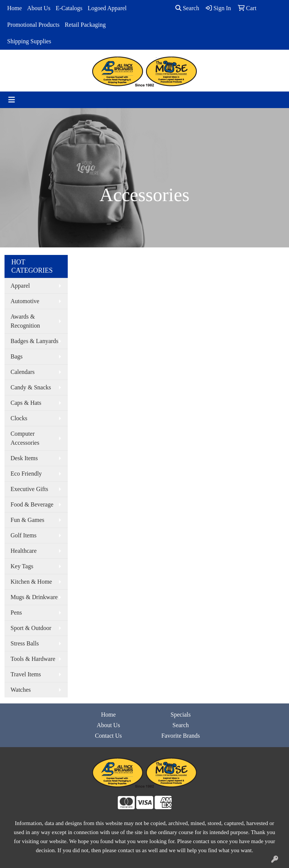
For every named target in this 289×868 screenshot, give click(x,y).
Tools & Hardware (33, 659)
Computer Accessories (25, 438)
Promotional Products (33, 25)
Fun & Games (27, 520)
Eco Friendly (26, 474)
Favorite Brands (181, 736)
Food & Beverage (32, 504)
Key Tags (22, 566)
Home (14, 8)
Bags (17, 356)
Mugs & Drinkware (34, 597)
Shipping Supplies (29, 41)
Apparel (20, 286)
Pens (16, 612)
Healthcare (24, 551)
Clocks (19, 418)
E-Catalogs (69, 8)
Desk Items (24, 458)
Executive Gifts (29, 489)
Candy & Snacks (31, 387)
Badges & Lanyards (34, 341)
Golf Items (24, 535)
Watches (21, 690)
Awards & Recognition (25, 321)
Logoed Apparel (107, 8)
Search (187, 8)
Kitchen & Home (31, 582)
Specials (180, 715)
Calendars (23, 372)
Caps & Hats (26, 403)
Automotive (25, 301)
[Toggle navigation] (12, 100)
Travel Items (26, 674)
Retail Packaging (85, 25)
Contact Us (108, 736)
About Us (39, 8)
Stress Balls (25, 643)
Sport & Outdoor (31, 628)
